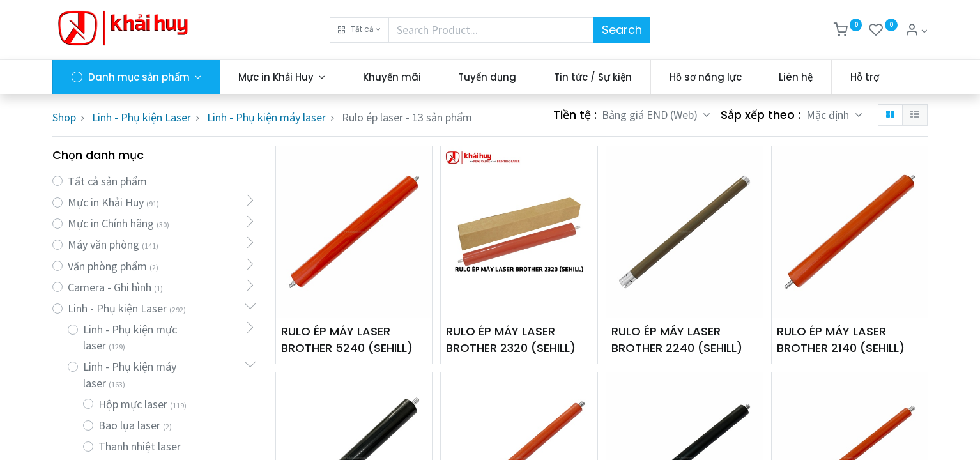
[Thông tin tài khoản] (916, 31)
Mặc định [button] (829, 115)
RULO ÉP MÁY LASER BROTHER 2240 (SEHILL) (677, 339)
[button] (359, 30)
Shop (64, 117)
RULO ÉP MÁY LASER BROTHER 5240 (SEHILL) (347, 339)
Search (622, 30)
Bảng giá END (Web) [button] (651, 115)
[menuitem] (392, 77)
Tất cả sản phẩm (107, 181)
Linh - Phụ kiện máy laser (266, 117)
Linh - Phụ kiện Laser (142, 117)
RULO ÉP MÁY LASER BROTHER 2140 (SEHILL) (841, 339)
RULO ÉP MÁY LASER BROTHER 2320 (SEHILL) (511, 339)
